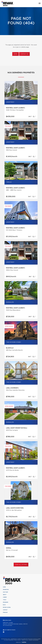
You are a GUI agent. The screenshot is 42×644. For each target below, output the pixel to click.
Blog (4, 605)
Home (16, 54)
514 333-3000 (9, 626)
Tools (5, 600)
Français (5, 612)
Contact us (24, 54)
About (5, 595)
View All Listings (21, 565)
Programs (6, 602)
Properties (6, 590)
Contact (5, 610)
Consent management (33, 640)
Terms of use (25, 640)
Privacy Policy (18, 640)
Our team (5, 592)
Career (5, 597)
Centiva (24, 642)
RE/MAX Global (7, 607)
